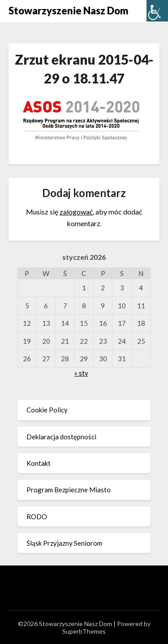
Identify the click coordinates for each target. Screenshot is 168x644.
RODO (37, 517)
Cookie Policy (47, 410)
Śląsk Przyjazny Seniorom (64, 543)
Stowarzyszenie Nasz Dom (69, 11)
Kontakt (39, 463)
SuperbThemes (84, 631)
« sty (81, 373)
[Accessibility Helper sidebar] (157, 11)
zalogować (76, 212)
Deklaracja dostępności (61, 437)
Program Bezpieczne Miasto (69, 490)
